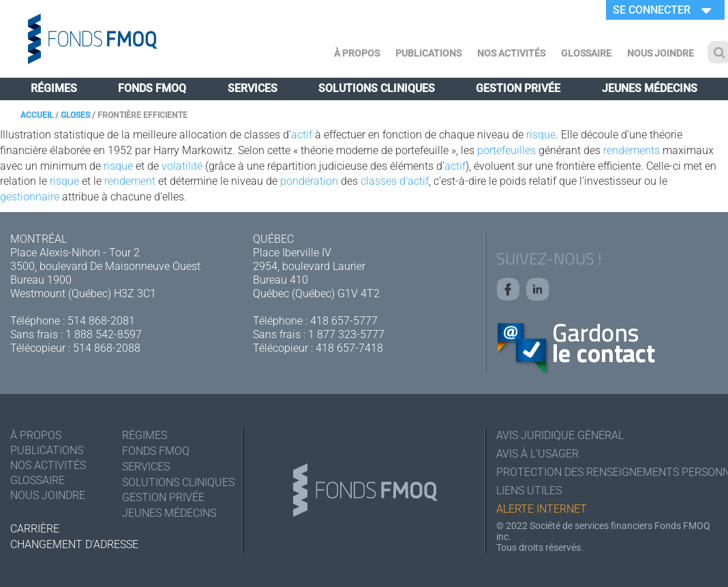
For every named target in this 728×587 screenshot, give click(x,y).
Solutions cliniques (377, 88)
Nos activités (511, 53)
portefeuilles (506, 150)
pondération (309, 181)
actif (302, 135)
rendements (632, 150)
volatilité (182, 166)
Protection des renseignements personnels (607, 472)
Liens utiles (529, 491)
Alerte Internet (542, 509)
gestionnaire (30, 197)
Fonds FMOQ (152, 88)
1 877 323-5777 (346, 334)
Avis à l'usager (537, 454)
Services (253, 88)
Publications (428, 53)
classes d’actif (395, 181)
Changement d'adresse (74, 544)
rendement (130, 181)
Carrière (35, 529)
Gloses (75, 115)
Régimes (54, 88)
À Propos (357, 53)
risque (541, 135)
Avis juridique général (560, 435)
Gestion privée (518, 88)
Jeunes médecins (650, 88)
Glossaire (586, 53)
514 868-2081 (101, 321)
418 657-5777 (344, 321)
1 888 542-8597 (104, 334)
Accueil (37, 115)
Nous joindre (661, 53)
